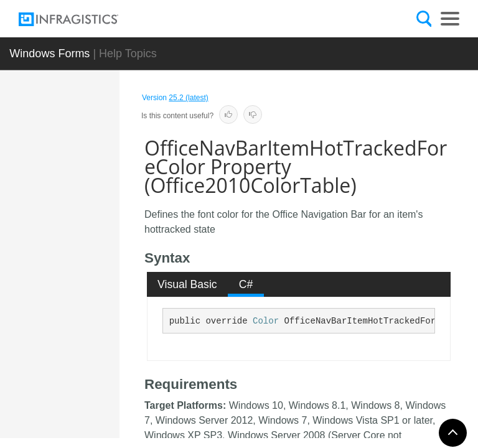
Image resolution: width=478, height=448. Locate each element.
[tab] (188, 284)
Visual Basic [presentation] (187, 284)
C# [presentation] (246, 284)
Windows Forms (49, 54)
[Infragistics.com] (81, 19)
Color (266, 321)
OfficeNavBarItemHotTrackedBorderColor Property (105, 257)
